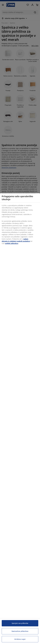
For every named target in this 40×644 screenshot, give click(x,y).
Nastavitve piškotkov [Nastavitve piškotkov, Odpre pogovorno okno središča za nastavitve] (20, 631)
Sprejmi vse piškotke (20, 623)
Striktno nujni (20, 639)
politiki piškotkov (12, 243)
